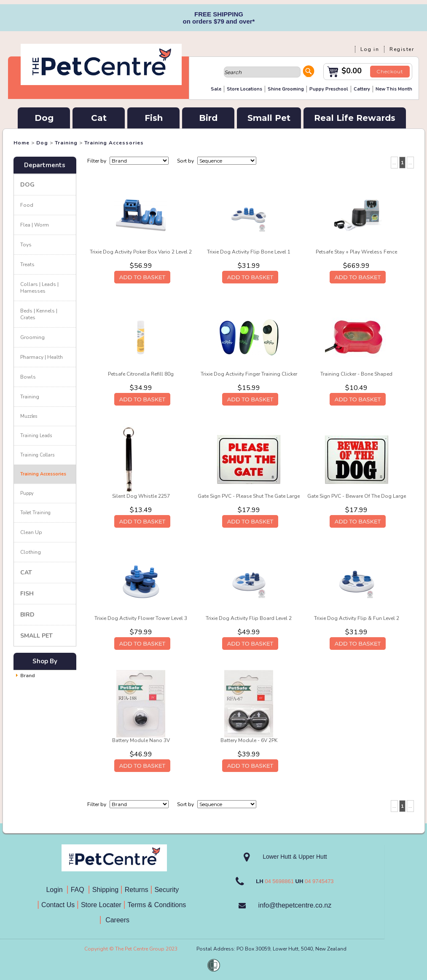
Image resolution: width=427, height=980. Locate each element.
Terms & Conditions (160, 905)
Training (66, 143)
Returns (137, 890)
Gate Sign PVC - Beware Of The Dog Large (357, 496)
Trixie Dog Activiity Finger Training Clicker (249, 374)
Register (402, 49)
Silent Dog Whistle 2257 (141, 496)
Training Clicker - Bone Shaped (356, 374)
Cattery (362, 89)
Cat (99, 118)
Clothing (31, 552)
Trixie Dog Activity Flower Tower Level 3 (141, 618)
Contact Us (59, 905)
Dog (44, 118)
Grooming (32, 337)
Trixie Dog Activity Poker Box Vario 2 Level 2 (141, 252)
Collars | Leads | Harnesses (39, 288)
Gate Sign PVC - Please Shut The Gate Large (249, 496)
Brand (28, 676)
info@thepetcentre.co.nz (295, 905)
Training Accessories (114, 143)
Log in (370, 49)
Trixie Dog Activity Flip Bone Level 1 (249, 252)
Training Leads (36, 436)
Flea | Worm (35, 225)
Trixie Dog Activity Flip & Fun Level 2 (357, 618)
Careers (117, 920)
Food (27, 205)
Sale (216, 89)
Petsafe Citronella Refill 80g (141, 374)
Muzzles (29, 416)
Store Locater (101, 905)
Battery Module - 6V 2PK (249, 740)
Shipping (105, 890)
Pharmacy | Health (42, 357)
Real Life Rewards (355, 118)
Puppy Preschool (329, 89)
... (394, 163)
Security (167, 890)
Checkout (390, 71)
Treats (27, 264)
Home (21, 143)
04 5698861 (279, 881)
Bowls (28, 377)
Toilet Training (35, 513)
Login (56, 890)
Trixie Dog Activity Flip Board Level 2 (249, 618)
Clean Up (31, 532)
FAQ (79, 890)
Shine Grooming (286, 89)
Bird (208, 118)
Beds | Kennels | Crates (39, 314)
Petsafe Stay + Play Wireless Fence (356, 252)
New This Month (394, 89)
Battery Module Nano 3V (141, 740)
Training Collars (37, 455)
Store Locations (244, 89)
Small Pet (269, 118)
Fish (154, 118)
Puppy (27, 493)
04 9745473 (319, 881)
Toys (26, 245)
